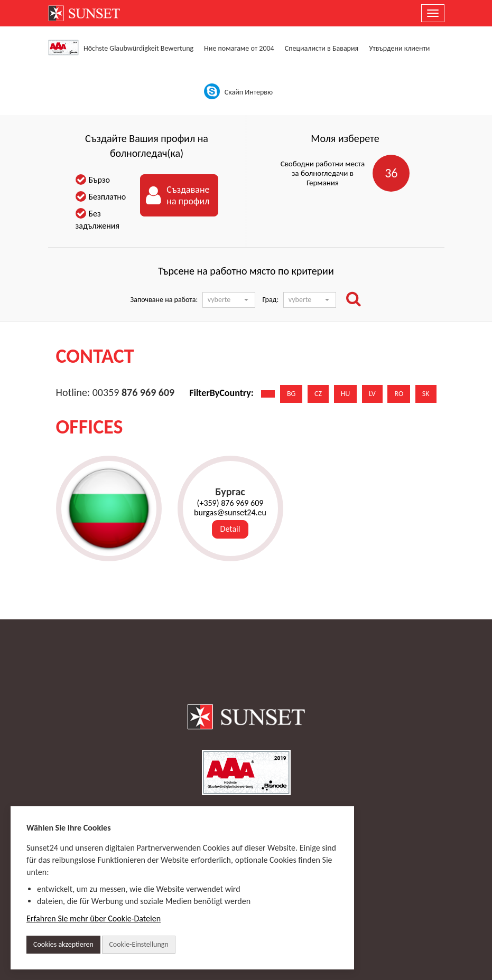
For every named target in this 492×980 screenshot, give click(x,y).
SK (426, 394)
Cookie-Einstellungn (138, 944)
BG (291, 394)
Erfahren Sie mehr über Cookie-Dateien (94, 918)
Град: (270, 300)
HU (346, 394)
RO (399, 394)
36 (391, 173)
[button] (229, 300)
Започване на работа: (164, 300)
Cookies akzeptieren (63, 944)
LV (372, 394)
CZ (318, 394)
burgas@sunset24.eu (230, 513)
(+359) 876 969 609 (230, 503)
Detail (230, 529)
